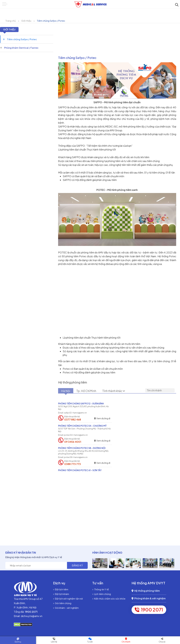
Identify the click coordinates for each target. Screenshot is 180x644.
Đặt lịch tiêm (61, 589)
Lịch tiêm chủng (102, 594)
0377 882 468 (73, 420)
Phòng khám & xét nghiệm (149, 598)
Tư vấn (90, 642)
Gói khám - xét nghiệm (66, 608)
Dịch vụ (18, 642)
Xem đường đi (102, 418)
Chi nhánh (126, 642)
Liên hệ (54, 642)
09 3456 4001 (73, 442)
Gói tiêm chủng (62, 603)
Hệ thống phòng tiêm (146, 591)
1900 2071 (149, 610)
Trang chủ (11, 21)
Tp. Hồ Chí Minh (86, 391)
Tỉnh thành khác (114, 391)
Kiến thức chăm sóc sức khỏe (109, 599)
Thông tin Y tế (101, 589)
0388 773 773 (73, 464)
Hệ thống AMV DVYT (148, 583)
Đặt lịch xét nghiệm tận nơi (68, 599)
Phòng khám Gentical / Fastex (19, 48)
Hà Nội (66, 391)
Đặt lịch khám (61, 594)
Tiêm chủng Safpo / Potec (51, 21)
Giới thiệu (26, 21)
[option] (100, 563)
